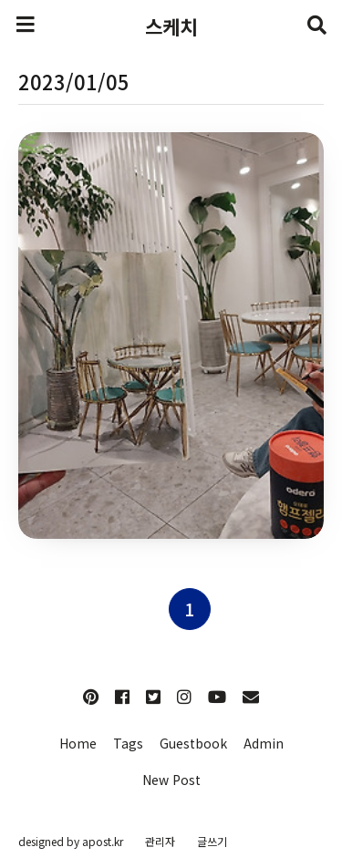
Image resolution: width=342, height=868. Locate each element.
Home (78, 743)
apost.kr (103, 841)
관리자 (160, 841)
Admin (264, 743)
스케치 (171, 26)
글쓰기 (212, 841)
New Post (171, 780)
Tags (128, 743)
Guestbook (193, 743)
